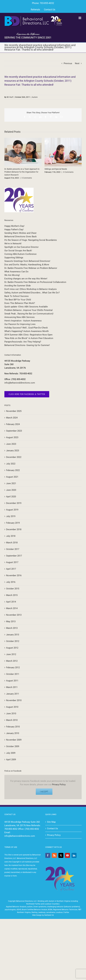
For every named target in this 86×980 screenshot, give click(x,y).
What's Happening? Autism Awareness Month (27, 331)
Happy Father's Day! (14, 230)
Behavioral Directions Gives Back (21, 237)
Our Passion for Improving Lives (20, 324)
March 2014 (12, 608)
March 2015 (12, 595)
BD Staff (10, 97)
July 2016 (11, 582)
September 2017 (14, 556)
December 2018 (14, 529)
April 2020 (11, 497)
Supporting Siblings (14, 258)
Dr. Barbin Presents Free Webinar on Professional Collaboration (35, 282)
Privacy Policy (59, 785)
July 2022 (11, 464)
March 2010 (12, 720)
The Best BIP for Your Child (18, 300)
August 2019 (12, 510)
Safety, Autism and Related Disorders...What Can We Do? (32, 293)
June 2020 (11, 490)
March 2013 (12, 628)
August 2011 (12, 681)
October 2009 (13, 746)
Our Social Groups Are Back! (18, 251)
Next (77, 63)
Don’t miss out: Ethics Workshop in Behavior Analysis (31, 289)
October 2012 (13, 641)
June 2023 (11, 444)
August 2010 (12, 707)
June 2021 (11, 483)
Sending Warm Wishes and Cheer (20, 233)
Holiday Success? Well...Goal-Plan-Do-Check (26, 328)
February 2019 (13, 523)
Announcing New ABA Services (19, 317)
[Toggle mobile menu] (80, 18)
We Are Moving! (12, 275)
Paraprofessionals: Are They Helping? (23, 342)
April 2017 (11, 569)
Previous (68, 63)
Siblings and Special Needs (56, 169)
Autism (35, 97)
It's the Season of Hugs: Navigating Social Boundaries (31, 240)
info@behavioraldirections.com (20, 383)
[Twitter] (61, 855)
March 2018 (12, 543)
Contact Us (52, 829)
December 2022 (14, 457)
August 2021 (12, 477)
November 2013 (14, 615)
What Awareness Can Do (16, 272)
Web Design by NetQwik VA (43, 915)
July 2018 (11, 536)
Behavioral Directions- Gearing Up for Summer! (27, 345)
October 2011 (13, 674)
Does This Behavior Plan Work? (20, 303)
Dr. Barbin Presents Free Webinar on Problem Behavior (31, 268)
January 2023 (13, 451)
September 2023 (14, 431)
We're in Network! (13, 244)
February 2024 (13, 424)
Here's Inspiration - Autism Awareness (23, 321)
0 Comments (27, 178)
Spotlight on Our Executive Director (21, 247)
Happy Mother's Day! (14, 226)
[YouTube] (67, 855)
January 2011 (13, 694)
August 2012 (12, 648)
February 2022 (13, 470)
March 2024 (12, 418)
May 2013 (11, 621)
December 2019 (14, 503)
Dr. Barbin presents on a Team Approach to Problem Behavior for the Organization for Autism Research (22, 172)
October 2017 (13, 549)
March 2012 (12, 661)
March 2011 (12, 687)
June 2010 (11, 714)
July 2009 (11, 753)
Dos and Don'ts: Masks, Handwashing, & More (27, 265)
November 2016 (14, 575)
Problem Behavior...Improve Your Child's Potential (28, 310)
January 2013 (13, 635)
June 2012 (11, 654)
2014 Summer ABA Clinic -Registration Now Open (28, 335)
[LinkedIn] (74, 855)
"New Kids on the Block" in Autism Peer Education (29, 338)
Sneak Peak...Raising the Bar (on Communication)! (29, 314)
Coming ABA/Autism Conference (20, 254)
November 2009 (14, 740)
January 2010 (13, 733)
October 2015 (13, 589)
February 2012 (13, 668)
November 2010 (14, 700)
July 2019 (11, 516)
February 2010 (13, 727)
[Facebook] (48, 855)
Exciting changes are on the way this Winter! (26, 279)
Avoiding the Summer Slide (18, 286)
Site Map (51, 822)
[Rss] (54, 855)
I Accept (44, 792)
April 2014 (11, 602)
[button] (7, 159)
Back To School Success (16, 296)
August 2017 (12, 562)
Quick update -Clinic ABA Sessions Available (26, 307)
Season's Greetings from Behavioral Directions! (27, 261)
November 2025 (14, 411)
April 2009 (11, 760)
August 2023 (12, 437)
